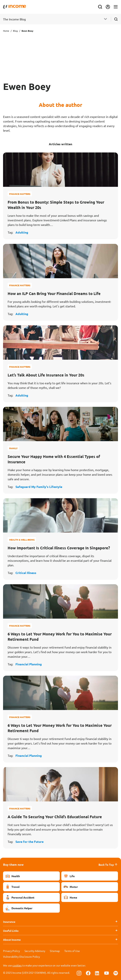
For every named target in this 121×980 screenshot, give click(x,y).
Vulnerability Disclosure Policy (21, 957)
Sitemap (55, 951)
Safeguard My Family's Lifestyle (39, 487)
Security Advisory (35, 951)
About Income (12, 940)
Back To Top (108, 865)
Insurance (9, 922)
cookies (17, 965)
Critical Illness (26, 573)
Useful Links (11, 931)
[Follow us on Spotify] (116, 973)
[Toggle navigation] (116, 7)
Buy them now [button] (13, 864)
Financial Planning (29, 664)
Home (6, 31)
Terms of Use (72, 951)
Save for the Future (29, 842)
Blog (15, 31)
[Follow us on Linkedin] (97, 973)
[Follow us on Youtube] (106, 973)
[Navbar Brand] (15, 7)
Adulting (22, 232)
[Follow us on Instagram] (79, 973)
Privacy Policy (11, 951)
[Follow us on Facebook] (88, 973)
